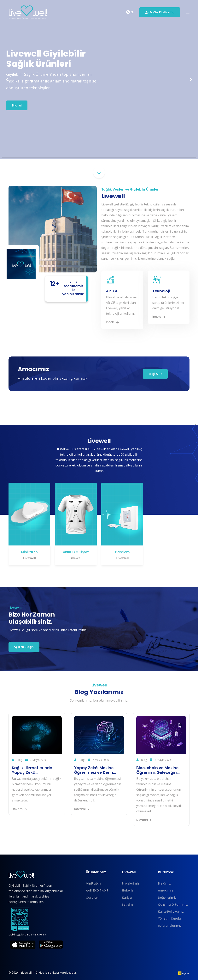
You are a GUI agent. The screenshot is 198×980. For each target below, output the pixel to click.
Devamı (19, 809)
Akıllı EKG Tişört (76, 552)
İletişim (127, 905)
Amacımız (166, 890)
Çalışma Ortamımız (173, 905)
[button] (188, 13)
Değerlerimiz (167, 898)
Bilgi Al (17, 105)
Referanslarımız (170, 926)
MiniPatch (29, 552)
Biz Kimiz (164, 883)
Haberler (128, 890)
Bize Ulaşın (24, 647)
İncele (112, 322)
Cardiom (122, 552)
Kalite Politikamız (171, 912)
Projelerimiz (131, 883)
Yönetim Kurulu (169, 919)
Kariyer (127, 898)
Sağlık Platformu (160, 12)
